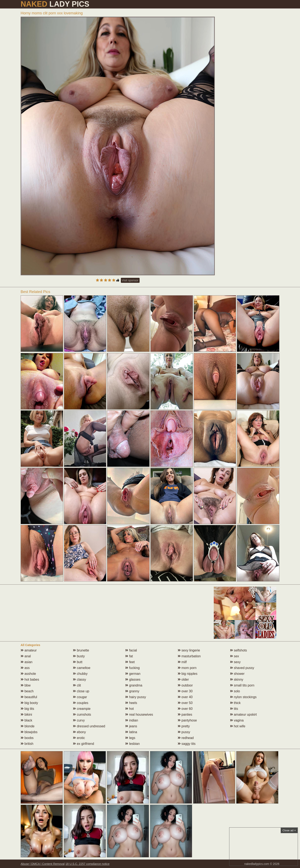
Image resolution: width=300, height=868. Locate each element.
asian (27, 662)
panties (185, 715)
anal (26, 656)
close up (81, 691)
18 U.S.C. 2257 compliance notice (87, 864)
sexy (235, 662)
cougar (80, 697)
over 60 (185, 709)
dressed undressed (89, 726)
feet (130, 662)
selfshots (239, 650)
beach (27, 691)
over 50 (185, 703)
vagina (237, 720)
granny (132, 691)
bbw (26, 685)
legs (130, 738)
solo (235, 691)
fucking (132, 668)
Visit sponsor (130, 280)
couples (81, 703)
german (133, 674)
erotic (79, 738)
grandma (134, 685)
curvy (79, 720)
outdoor (185, 685)
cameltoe (82, 668)
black (26, 720)
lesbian (132, 744)
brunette (81, 650)
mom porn (187, 668)
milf (182, 662)
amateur (29, 650)
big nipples (188, 674)
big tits (27, 709)
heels (131, 703)
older (183, 679)
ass (25, 668)
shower (237, 674)
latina (131, 732)
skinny (237, 679)
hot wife (238, 726)
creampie (82, 709)
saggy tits (187, 744)
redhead (186, 738)
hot (129, 709)
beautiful (29, 697)
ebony (79, 732)
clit (77, 685)
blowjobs (29, 732)
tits (234, 709)
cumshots (82, 715)
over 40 (185, 697)
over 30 (185, 691)
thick (235, 703)
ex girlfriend (83, 744)
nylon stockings (243, 697)
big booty (29, 703)
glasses (133, 679)
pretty (184, 726)
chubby (80, 674)
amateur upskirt (243, 715)
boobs (27, 738)
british (27, 744)
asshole (28, 674)
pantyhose (187, 720)
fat (129, 656)
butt (78, 662)
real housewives (139, 715)
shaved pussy (242, 668)
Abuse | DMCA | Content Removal (43, 864)
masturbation (189, 656)
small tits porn (242, 685)
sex (234, 656)
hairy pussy (136, 697)
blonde (28, 726)
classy (79, 679)
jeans (131, 726)
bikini (26, 715)
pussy (184, 732)
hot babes (30, 679)
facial (131, 650)
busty (79, 656)
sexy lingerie (189, 650)
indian (132, 720)
